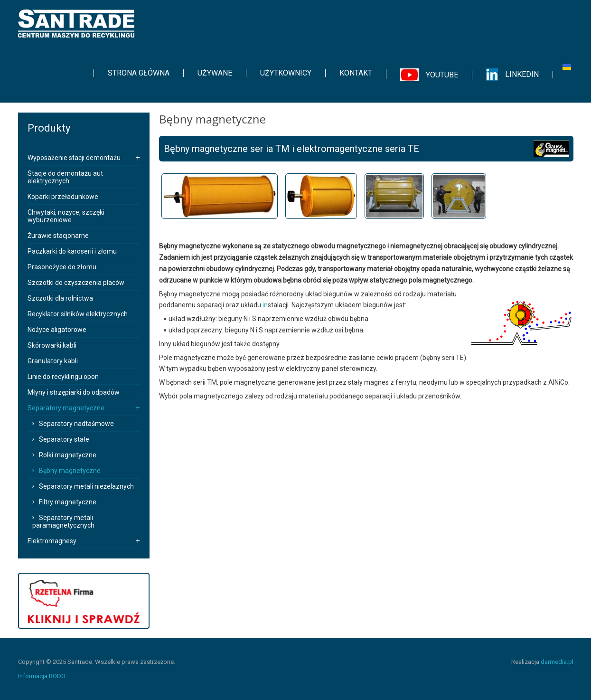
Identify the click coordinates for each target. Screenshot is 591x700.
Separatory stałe (64, 439)
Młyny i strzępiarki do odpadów (74, 392)
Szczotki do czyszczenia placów (76, 283)
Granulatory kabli (53, 361)
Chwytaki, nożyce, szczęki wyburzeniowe (66, 216)
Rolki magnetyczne (68, 455)
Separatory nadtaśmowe (76, 424)
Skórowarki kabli (52, 345)
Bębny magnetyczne (70, 471)
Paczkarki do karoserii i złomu (72, 251)
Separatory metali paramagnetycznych (63, 521)
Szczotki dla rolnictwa (60, 298)
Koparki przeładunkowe (63, 197)
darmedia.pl (557, 662)
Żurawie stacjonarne (58, 236)
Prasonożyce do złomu (62, 267)
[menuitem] (139, 73)
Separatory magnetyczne (66, 408)
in (265, 305)
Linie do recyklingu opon (63, 377)
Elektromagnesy (52, 541)
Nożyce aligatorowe (57, 330)
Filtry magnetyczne (68, 502)
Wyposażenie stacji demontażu (74, 158)
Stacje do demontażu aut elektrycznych (65, 177)
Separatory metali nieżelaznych (86, 486)
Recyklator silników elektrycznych (78, 314)
